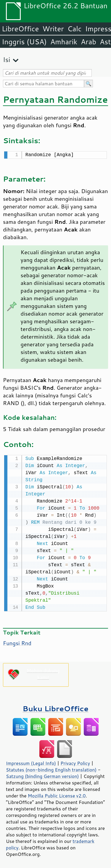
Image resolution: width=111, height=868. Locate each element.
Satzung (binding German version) (42, 775)
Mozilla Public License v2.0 (57, 794)
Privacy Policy (75, 762)
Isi (7, 59)
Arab (89, 42)
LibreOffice (20, 29)
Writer (53, 29)
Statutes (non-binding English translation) (51, 769)
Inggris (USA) (24, 42)
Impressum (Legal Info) (31, 762)
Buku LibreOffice (55, 707)
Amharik (64, 42)
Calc (75, 29)
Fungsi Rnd (17, 642)
